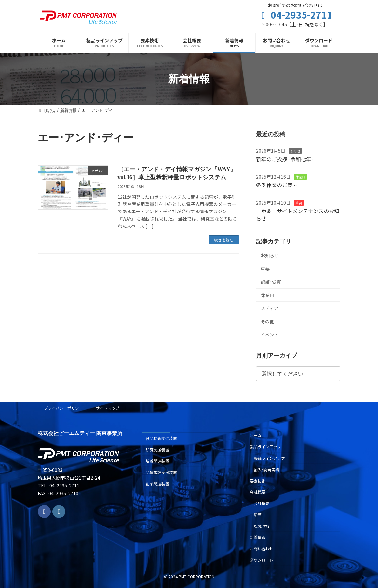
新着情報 (258, 537)
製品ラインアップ (265, 447)
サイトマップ (108, 408)
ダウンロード (262, 560)
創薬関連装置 (157, 484)
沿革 (258, 515)
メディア (270, 308)
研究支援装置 (157, 450)
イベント (270, 335)
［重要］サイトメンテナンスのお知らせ (298, 215)
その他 (295, 151)
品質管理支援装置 (161, 472)
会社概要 (258, 492)
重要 (299, 203)
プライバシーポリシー (63, 408)
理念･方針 (263, 526)
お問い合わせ (262, 549)
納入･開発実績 (266, 469)
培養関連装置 (157, 461)
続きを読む (224, 240)
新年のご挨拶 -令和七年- (285, 159)
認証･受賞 (271, 282)
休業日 (300, 177)
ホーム (256, 436)
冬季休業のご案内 (277, 185)
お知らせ (270, 255)
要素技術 (258, 481)
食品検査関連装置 (161, 438)
